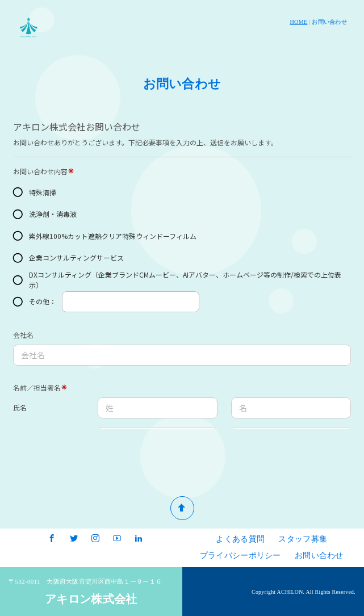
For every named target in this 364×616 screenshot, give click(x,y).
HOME (299, 22)
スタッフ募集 (303, 539)
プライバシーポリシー (240, 556)
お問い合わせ (319, 556)
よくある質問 (240, 539)
